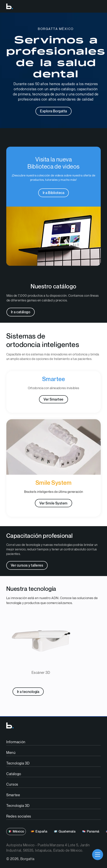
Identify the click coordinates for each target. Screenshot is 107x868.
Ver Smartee (53, 400)
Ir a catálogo (21, 312)
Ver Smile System (53, 503)
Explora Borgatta (53, 111)
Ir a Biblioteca (53, 193)
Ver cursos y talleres (27, 565)
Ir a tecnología (28, 692)
